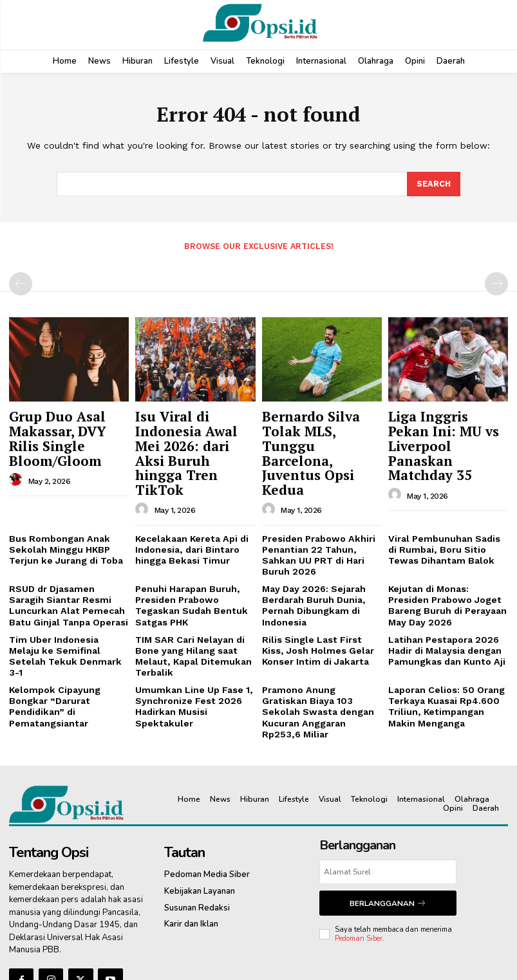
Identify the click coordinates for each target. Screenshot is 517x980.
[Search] (433, 185)
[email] (388, 794)
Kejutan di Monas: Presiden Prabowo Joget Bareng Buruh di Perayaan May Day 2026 (446, 548)
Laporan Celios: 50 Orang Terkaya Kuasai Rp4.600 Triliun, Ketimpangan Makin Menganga (446, 642)
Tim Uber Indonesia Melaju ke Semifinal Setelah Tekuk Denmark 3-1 (67, 589)
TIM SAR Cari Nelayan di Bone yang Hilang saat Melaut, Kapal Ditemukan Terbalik (188, 595)
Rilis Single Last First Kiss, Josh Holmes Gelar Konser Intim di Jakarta (318, 589)
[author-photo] (17, 457)
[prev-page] (21, 283)
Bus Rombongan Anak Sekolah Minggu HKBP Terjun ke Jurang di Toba (63, 506)
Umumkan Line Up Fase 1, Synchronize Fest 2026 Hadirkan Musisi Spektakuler (188, 642)
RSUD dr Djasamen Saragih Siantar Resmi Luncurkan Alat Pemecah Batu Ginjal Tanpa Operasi (66, 548)
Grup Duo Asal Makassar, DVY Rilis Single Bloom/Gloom (66, 425)
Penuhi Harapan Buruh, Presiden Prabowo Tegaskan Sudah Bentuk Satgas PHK (187, 548)
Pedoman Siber (359, 857)
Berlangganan (388, 824)
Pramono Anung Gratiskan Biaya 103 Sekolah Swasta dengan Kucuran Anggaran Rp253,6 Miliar (318, 642)
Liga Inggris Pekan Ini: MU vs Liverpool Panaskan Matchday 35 (444, 431)
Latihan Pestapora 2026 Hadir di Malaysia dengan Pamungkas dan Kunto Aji (442, 589)
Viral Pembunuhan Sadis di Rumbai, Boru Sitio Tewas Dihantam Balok (445, 506)
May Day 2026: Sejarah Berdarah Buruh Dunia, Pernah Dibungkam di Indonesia (310, 548)
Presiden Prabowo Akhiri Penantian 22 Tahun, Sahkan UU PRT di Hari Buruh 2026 (322, 506)
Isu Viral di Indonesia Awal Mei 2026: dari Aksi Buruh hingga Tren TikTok (194, 431)
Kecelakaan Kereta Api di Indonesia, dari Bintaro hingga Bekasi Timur (188, 506)
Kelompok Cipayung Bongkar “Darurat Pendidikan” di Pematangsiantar (50, 642)
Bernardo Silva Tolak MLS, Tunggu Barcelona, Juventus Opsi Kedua (320, 431)
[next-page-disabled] (496, 283)
